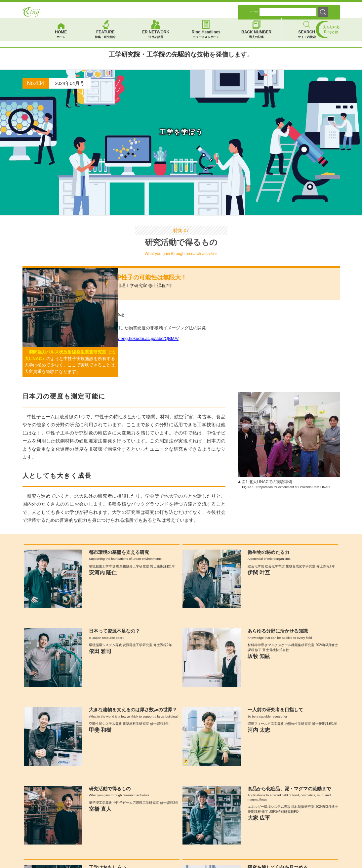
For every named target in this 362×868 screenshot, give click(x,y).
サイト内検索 (254, 8)
